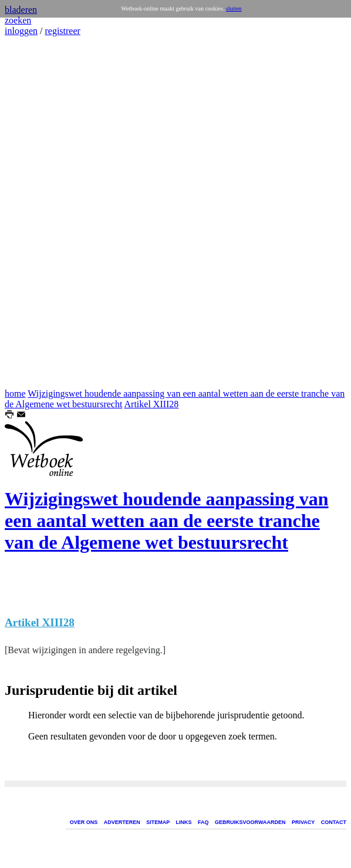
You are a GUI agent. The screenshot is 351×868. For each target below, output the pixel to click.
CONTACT (334, 822)
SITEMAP (158, 822)
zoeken (18, 20)
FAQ (203, 822)
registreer (62, 31)
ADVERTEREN (122, 822)
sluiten (234, 9)
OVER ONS (84, 822)
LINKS (184, 822)
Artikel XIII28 (152, 404)
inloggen (21, 31)
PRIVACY (303, 822)
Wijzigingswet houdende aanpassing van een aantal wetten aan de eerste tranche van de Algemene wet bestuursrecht (167, 521)
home (15, 394)
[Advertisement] (40, 212)
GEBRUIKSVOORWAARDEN (250, 822)
